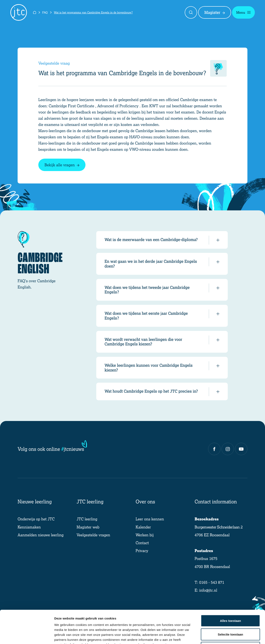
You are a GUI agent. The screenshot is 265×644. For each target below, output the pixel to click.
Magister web (88, 527)
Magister (215, 12)
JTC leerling (87, 519)
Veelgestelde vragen (93, 535)
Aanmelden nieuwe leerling (41, 535)
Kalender (143, 527)
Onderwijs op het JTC (36, 519)
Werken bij (145, 535)
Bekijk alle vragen (62, 165)
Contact (142, 543)
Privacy (142, 551)
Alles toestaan (230, 590)
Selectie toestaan (231, 603)
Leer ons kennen (150, 519)
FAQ (45, 12)
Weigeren (230, 617)
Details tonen (224, 636)
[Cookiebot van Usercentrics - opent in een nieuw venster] (27, 636)
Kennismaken (29, 527)
